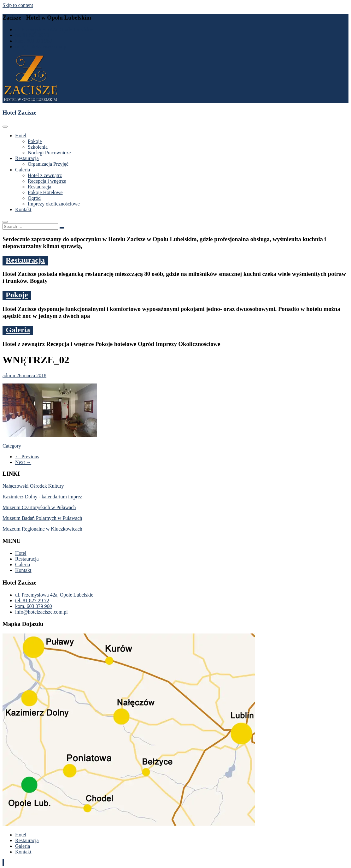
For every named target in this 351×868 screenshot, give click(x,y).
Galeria (23, 170)
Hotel (21, 136)
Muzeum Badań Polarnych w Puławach (42, 518)
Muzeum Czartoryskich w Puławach (39, 507)
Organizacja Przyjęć (48, 164)
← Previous (27, 457)
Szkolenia (38, 147)
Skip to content (18, 5)
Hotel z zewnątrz (45, 175)
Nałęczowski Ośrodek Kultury (33, 486)
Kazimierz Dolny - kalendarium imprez (42, 497)
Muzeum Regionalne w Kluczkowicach (42, 529)
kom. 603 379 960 (33, 41)
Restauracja (27, 158)
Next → (23, 462)
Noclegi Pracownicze (49, 153)
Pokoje (35, 141)
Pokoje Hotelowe (45, 192)
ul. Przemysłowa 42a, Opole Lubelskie (54, 30)
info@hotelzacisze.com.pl (41, 47)
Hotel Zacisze (20, 113)
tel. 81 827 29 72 (32, 35)
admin (9, 375)
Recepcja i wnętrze (47, 181)
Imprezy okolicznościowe (54, 204)
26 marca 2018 (31, 375)
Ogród (34, 198)
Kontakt (23, 209)
